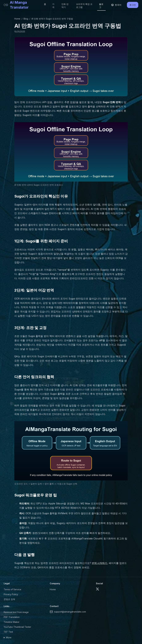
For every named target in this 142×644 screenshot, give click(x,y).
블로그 (101, 6)
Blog (26, 19)
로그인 (133, 5)
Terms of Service (12, 589)
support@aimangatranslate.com (68, 612)
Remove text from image (16, 612)
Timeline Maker (12, 622)
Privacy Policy (11, 594)
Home (17, 19)
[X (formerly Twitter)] (97, 589)
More (9, 637)
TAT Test (8, 632)
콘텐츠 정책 (9, 599)
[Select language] (116, 5)
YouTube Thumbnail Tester (17, 627)
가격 (53, 6)
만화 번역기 (65, 6)
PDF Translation (12, 617)
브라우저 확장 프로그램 (84, 6)
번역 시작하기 (99, 563)
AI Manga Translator (16, 5)
